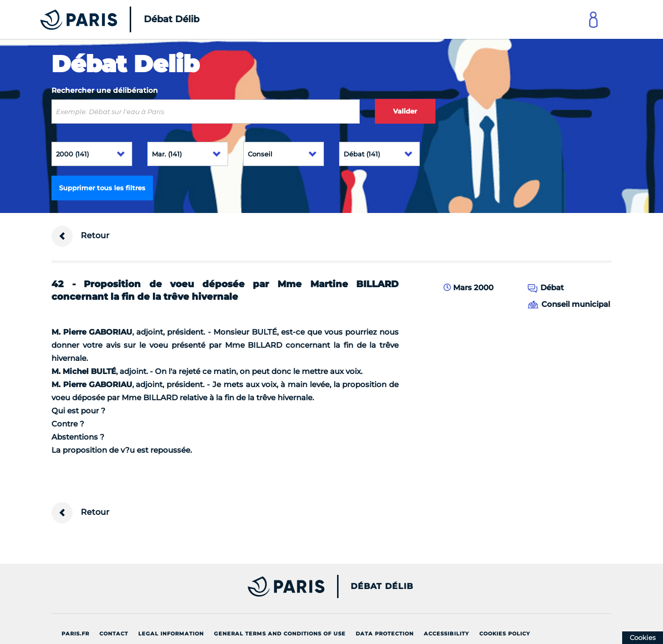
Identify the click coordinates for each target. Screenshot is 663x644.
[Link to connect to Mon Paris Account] (593, 19)
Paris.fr (75, 634)
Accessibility (447, 634)
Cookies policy (505, 634)
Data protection (385, 634)
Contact (114, 634)
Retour (80, 236)
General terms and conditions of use (280, 634)
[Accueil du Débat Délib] (106, 19)
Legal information (171, 634)
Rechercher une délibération (105, 90)
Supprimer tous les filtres (102, 188)
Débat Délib (382, 586)
